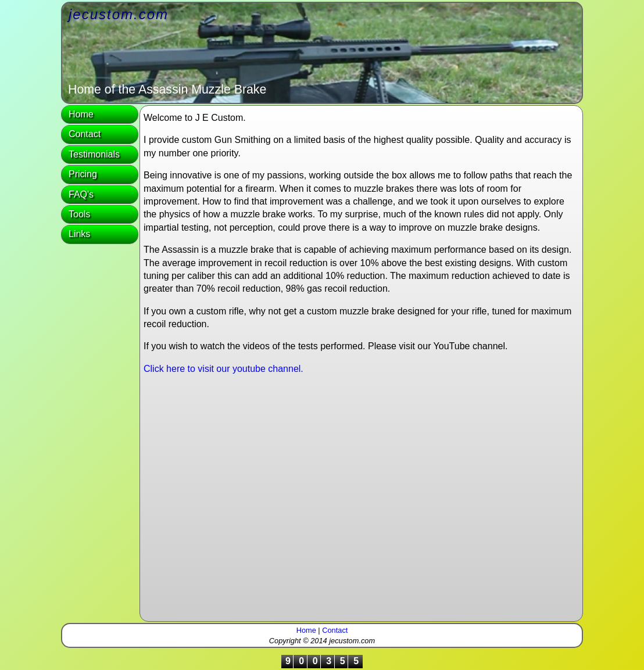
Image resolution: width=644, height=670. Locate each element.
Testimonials (94, 154)
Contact (85, 134)
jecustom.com (119, 14)
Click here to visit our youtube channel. (223, 369)
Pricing (83, 174)
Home (81, 114)
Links (79, 234)
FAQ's (81, 194)
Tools (79, 214)
